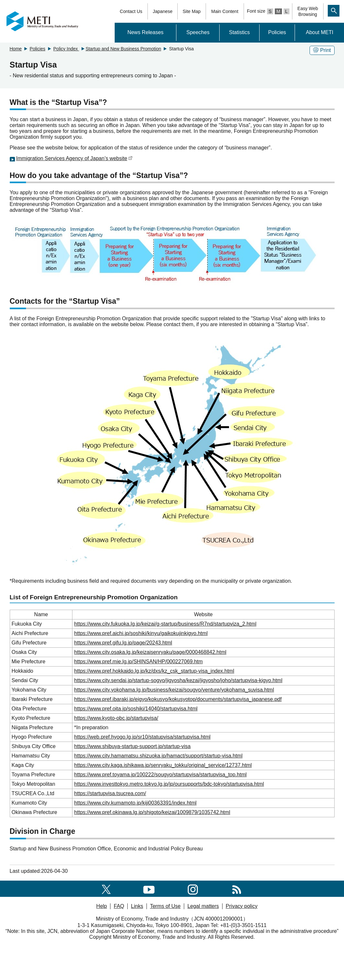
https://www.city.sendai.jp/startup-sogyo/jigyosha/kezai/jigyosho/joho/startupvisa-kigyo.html (178, 680)
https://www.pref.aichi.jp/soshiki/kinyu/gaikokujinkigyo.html (141, 633)
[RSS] (237, 889)
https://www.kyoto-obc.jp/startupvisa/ (116, 718)
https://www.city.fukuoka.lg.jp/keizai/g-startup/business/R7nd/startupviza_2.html (165, 624)
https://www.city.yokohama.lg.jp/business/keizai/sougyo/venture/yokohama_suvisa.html (174, 690)
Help (102, 906)
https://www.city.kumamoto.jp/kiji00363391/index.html (135, 803)
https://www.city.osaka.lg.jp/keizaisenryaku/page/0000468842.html (150, 652)
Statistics (239, 32)
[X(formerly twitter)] (106, 889)
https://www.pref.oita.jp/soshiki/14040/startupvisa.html (136, 709)
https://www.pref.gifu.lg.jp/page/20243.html (123, 643)
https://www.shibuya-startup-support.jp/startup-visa (132, 746)
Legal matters (203, 906)
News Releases (145, 32)
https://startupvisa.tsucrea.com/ (110, 793)
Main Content (225, 11)
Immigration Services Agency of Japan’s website (74, 158)
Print (322, 50)
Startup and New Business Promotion (123, 49)
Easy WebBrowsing (308, 11)
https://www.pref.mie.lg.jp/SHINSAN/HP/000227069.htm (138, 662)
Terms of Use (165, 906)
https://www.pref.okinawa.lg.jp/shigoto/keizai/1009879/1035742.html (152, 812)
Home (16, 49)
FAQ (119, 906)
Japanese (163, 11)
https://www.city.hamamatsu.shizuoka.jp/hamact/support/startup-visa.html (158, 756)
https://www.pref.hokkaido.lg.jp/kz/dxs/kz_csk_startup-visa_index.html (154, 671)
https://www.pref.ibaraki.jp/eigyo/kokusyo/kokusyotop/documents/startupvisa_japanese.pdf (178, 699)
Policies (277, 32)
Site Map (191, 11)
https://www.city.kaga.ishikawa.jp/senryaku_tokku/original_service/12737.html (163, 765)
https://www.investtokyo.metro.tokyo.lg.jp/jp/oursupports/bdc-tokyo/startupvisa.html (169, 784)
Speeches (198, 32)
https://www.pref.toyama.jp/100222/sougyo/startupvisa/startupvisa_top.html (160, 775)
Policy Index (66, 49)
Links (137, 906)
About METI (319, 32)
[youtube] (149, 889)
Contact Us (131, 11)
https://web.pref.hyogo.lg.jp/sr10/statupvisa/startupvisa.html (142, 737)
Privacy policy (242, 906)
